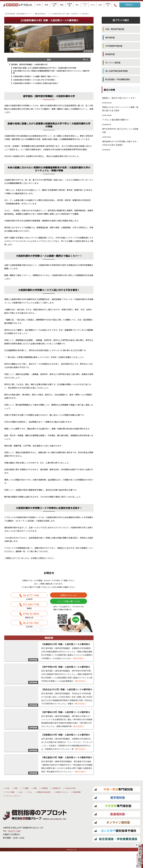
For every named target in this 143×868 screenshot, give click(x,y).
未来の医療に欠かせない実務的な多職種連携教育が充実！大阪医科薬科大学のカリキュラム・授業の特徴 (51, 73)
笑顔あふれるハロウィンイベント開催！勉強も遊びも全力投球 (120, 109)
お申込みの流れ (33, 804)
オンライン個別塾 (113, 63)
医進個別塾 (110, 54)
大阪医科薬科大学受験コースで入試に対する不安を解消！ (38, 82)
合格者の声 (12, 804)
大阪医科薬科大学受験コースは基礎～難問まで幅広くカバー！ (40, 78)
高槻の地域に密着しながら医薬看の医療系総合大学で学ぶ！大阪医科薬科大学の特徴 (49, 69)
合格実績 (65, 799)
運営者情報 (77, 809)
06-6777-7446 (31, 599)
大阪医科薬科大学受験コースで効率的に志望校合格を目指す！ (40, 86)
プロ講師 (37, 799)
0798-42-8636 (31, 621)
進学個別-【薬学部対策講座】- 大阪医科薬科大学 (32, 65)
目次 (49, 60)
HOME (10, 799)
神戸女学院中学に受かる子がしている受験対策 (120, 131)
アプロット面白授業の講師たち (115, 120)
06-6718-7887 (31, 632)
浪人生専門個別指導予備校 (117, 71)
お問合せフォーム (56, 809)
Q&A (70, 804)
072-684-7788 (31, 610)
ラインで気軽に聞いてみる (69, 607)
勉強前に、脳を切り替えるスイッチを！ (119, 98)
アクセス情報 (54, 804)
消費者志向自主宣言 (30, 809)
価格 (51, 799)
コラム (10, 809)
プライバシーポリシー (18, 814)
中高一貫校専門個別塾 (115, 29)
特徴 (23, 799)
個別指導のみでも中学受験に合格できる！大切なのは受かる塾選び (120, 143)
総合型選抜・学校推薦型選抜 (118, 79)
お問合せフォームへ (69, 599)
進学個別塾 (110, 37)
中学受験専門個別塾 (114, 46)
